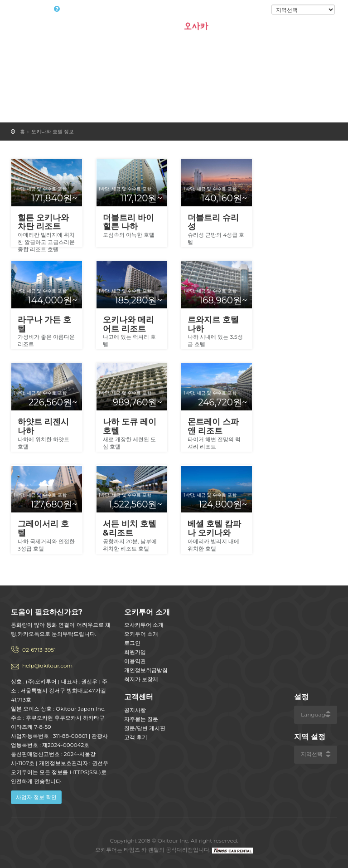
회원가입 (135, 652)
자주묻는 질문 (141, 719)
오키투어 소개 (141, 634)
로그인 (256, 10)
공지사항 (135, 710)
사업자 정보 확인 (36, 797)
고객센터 (139, 697)
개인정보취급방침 (146, 670)
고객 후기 (136, 737)
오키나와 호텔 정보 (53, 132)
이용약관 (135, 661)
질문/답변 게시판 (145, 728)
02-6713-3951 (39, 650)
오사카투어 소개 (144, 625)
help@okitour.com (47, 666)
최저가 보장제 (141, 679)
